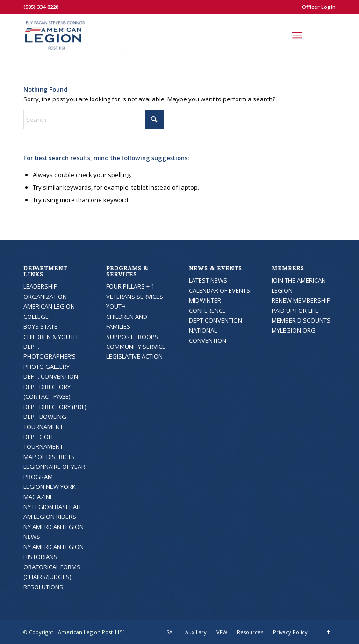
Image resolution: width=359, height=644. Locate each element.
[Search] (276, 35)
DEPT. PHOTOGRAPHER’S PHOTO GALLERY (50, 357)
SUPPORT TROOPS (132, 337)
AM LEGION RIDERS (50, 517)
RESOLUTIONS (43, 587)
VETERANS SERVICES (135, 297)
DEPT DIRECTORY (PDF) (55, 407)
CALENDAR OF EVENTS (219, 290)
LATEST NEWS (208, 280)
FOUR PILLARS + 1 (130, 286)
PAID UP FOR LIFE (295, 311)
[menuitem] (316, 7)
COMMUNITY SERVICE (136, 347)
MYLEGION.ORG (294, 330)
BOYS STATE (40, 326)
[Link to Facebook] (329, 35)
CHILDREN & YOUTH (50, 337)
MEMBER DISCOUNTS (301, 320)
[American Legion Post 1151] (76, 35)
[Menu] (297, 35)
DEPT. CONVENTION (51, 376)
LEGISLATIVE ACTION (134, 356)
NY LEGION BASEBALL (53, 507)
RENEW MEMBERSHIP (301, 300)
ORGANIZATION (45, 297)
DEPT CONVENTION (215, 320)
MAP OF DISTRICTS (49, 457)
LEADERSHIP (40, 286)
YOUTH (116, 306)
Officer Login (319, 7)
